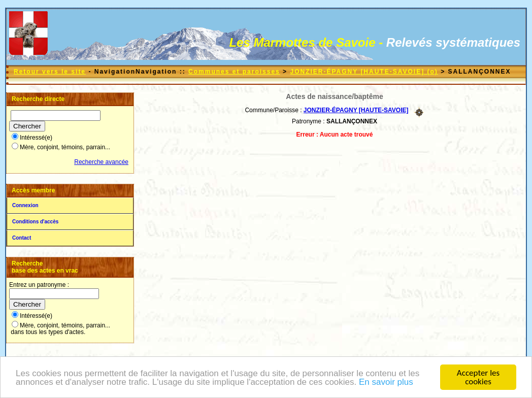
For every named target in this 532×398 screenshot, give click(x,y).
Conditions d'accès (35, 222)
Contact (22, 238)
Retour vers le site (50, 72)
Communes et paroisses (234, 72)
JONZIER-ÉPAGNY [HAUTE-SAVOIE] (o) (364, 72)
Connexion (25, 205)
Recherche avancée (101, 162)
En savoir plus (386, 383)
